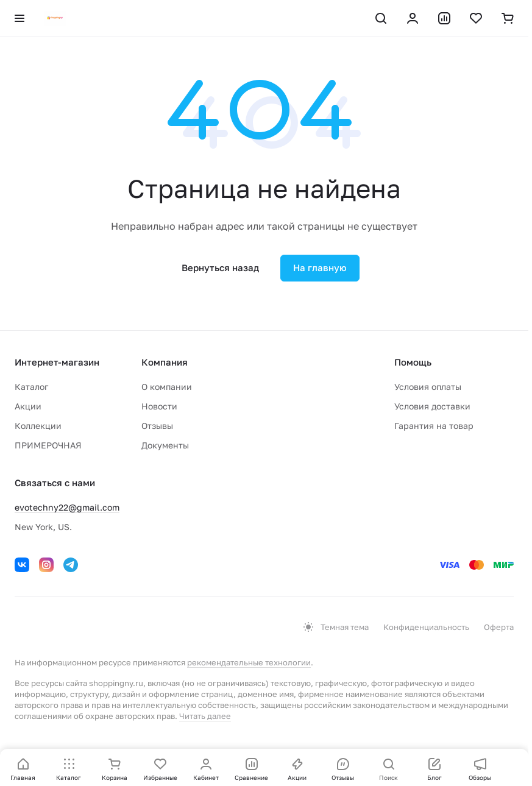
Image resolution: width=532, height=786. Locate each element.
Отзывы (157, 426)
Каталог (31, 387)
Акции (28, 406)
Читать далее (205, 716)
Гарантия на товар (434, 426)
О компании (167, 387)
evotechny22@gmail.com (67, 507)
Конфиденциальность (426, 627)
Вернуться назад (220, 267)
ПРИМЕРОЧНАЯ (48, 445)
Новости (159, 406)
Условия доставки (432, 406)
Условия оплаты (428, 387)
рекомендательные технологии (249, 662)
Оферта (499, 627)
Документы (165, 445)
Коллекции (38, 426)
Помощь (413, 362)
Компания (165, 362)
